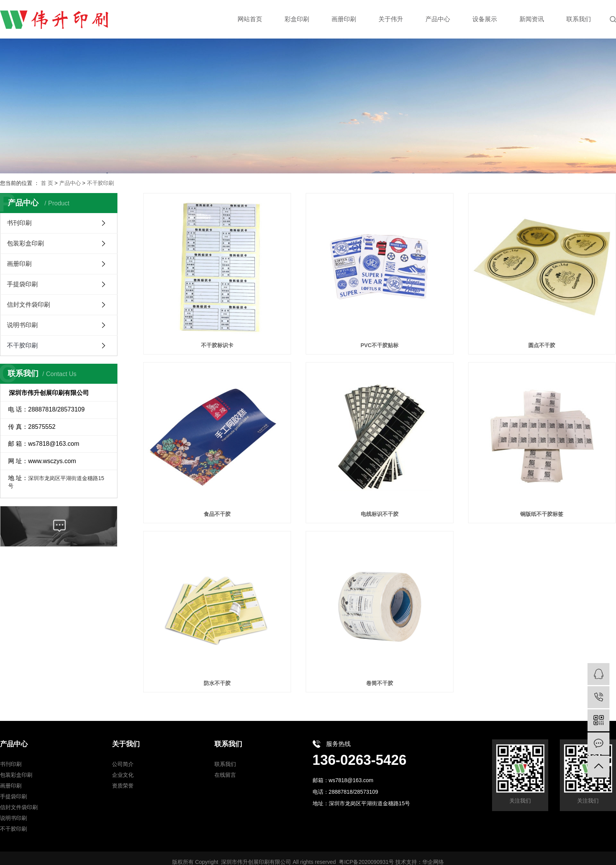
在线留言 (225, 775)
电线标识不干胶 (380, 514)
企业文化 (123, 775)
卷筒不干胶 (380, 683)
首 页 (47, 183)
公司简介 (123, 764)
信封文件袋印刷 (28, 305)
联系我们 (225, 764)
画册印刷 (19, 264)
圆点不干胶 (542, 345)
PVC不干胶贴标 (379, 345)
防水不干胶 (217, 683)
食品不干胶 (217, 514)
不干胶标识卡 (217, 345)
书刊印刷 (19, 223)
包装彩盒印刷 (25, 243)
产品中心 (70, 183)
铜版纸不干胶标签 (542, 514)
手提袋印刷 (22, 284)
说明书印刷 (22, 325)
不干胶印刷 (100, 183)
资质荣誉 (123, 786)
